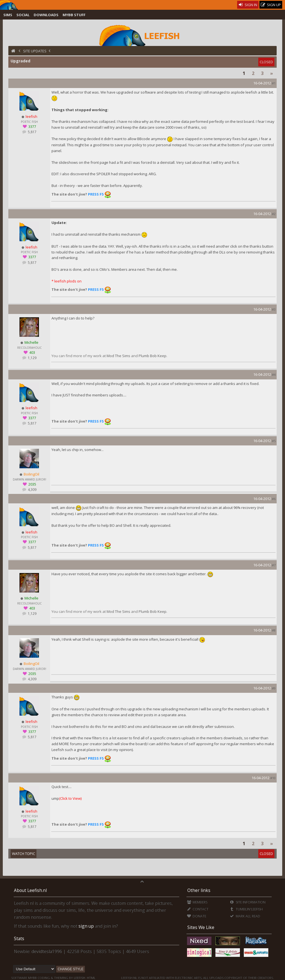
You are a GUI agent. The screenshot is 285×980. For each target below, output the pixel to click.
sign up (86, 926)
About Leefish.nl (30, 890)
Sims (8, 15)
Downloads (46, 15)
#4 (274, 375)
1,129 (32, 358)
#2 (274, 214)
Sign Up (271, 5)
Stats (19, 938)
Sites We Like (201, 927)
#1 (274, 83)
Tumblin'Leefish (246, 909)
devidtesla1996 (47, 951)
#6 (274, 499)
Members (197, 902)
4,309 (32, 490)
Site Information (248, 902)
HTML (91, 978)
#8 (274, 630)
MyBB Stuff (74, 15)
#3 (274, 309)
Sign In (248, 5)
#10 (273, 778)
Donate (197, 916)
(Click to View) (70, 798)
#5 (274, 441)
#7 (274, 565)
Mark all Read (245, 916)
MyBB (32, 978)
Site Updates (35, 51)
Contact (198, 909)
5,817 (32, 132)
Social (23, 15)
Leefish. (80, 978)
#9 (274, 688)
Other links (199, 890)
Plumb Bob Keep (153, 356)
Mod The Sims (118, 356)
